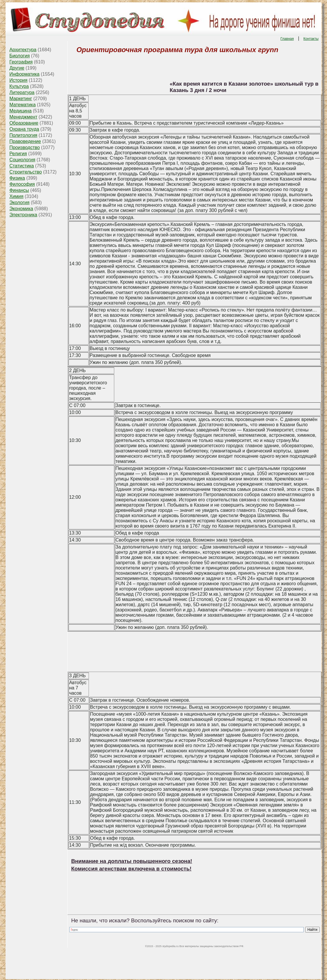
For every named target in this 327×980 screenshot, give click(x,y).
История (18, 80)
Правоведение (25, 141)
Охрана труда (24, 129)
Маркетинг (21, 99)
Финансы (19, 190)
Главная (287, 39)
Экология (19, 202)
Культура (19, 86)
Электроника (23, 215)
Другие (17, 68)
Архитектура (23, 50)
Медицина (20, 111)
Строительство (26, 172)
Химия (16, 196)
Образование (24, 123)
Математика (22, 105)
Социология (22, 160)
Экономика (21, 209)
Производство (24, 147)
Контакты (311, 39)
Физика (17, 178)
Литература (22, 92)
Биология (20, 56)
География (21, 62)
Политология (23, 135)
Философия (22, 184)
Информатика (24, 74)
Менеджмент (23, 117)
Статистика (22, 166)
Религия (18, 154)
